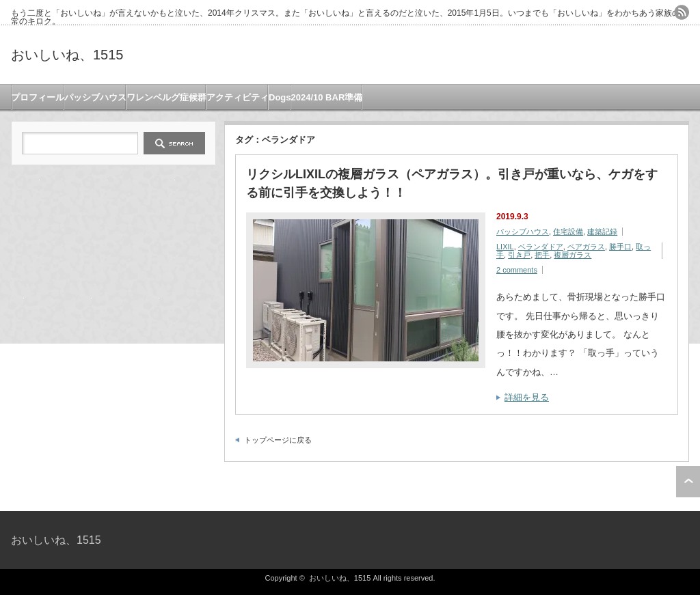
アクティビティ (238, 97)
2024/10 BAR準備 (327, 97)
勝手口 (620, 247)
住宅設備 (568, 232)
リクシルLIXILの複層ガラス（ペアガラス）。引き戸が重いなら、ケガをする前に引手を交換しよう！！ (452, 183)
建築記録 (602, 232)
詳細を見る (527, 397)
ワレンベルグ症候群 (166, 97)
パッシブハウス (95, 97)
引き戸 (519, 255)
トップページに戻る (278, 440)
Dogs (280, 97)
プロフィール (38, 97)
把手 (542, 255)
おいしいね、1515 (67, 55)
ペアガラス (586, 247)
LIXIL (505, 247)
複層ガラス (573, 255)
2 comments (517, 270)
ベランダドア (541, 247)
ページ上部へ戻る (688, 482)
